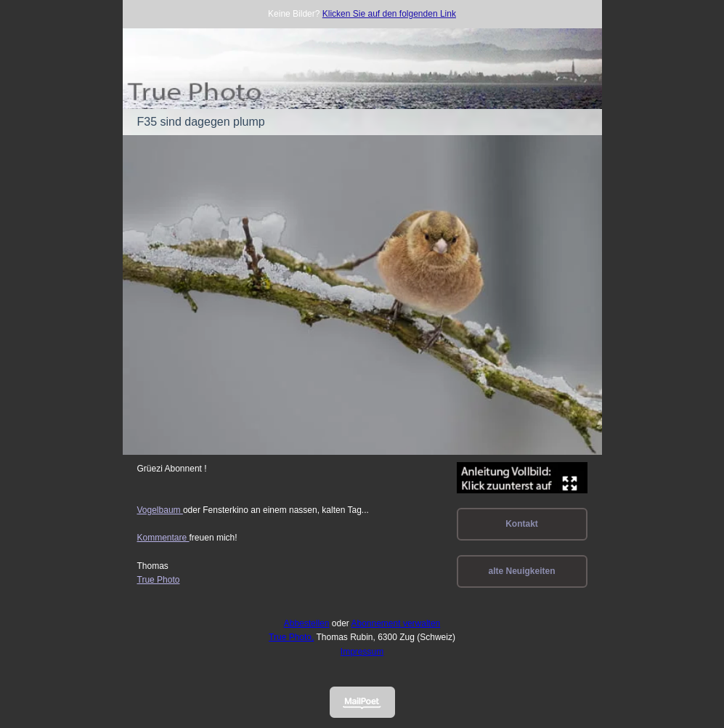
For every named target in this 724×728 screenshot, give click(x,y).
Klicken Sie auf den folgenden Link (389, 14)
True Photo (159, 580)
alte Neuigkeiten (521, 571)
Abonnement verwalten (396, 623)
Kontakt (522, 524)
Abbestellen (307, 623)
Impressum (362, 652)
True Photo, (291, 637)
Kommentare (163, 538)
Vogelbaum (160, 510)
